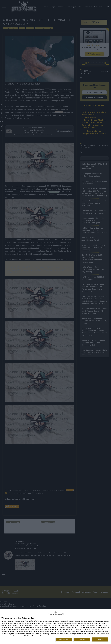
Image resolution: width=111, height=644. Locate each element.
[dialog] (55, 627)
